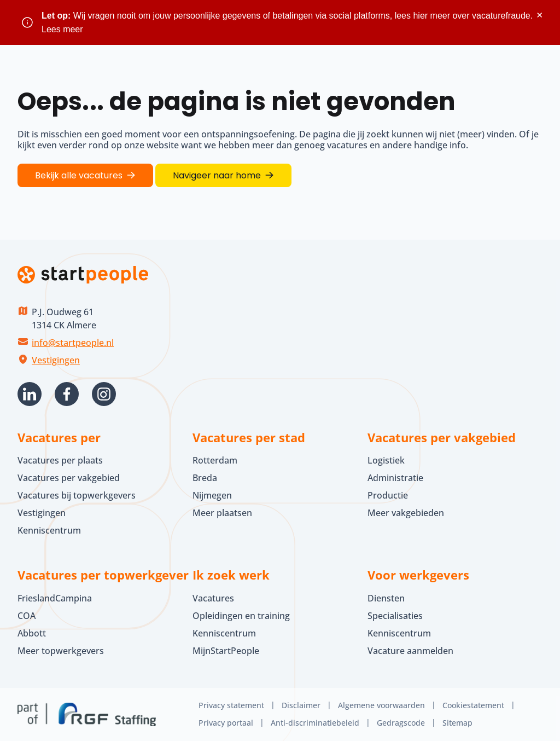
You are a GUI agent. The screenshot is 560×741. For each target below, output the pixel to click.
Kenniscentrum (49, 530)
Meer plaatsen (222, 513)
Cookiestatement (473, 705)
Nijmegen (212, 495)
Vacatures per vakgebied (69, 478)
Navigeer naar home (217, 175)
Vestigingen (56, 360)
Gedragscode (401, 723)
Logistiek (386, 460)
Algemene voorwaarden (381, 705)
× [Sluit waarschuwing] (539, 15)
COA (27, 616)
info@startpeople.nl (73, 343)
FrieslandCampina (55, 598)
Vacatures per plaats (60, 460)
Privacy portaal (226, 723)
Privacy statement (231, 705)
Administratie (395, 478)
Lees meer (62, 29)
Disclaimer (301, 705)
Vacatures (213, 598)
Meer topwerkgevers (61, 651)
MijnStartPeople (226, 651)
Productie (388, 495)
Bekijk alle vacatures (79, 175)
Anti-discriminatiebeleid (315, 723)
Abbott (33, 633)
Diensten (386, 598)
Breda (205, 478)
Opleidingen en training (241, 616)
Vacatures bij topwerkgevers (77, 495)
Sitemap (457, 723)
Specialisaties (395, 616)
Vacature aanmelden (410, 651)
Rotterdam (215, 460)
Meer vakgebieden (406, 513)
